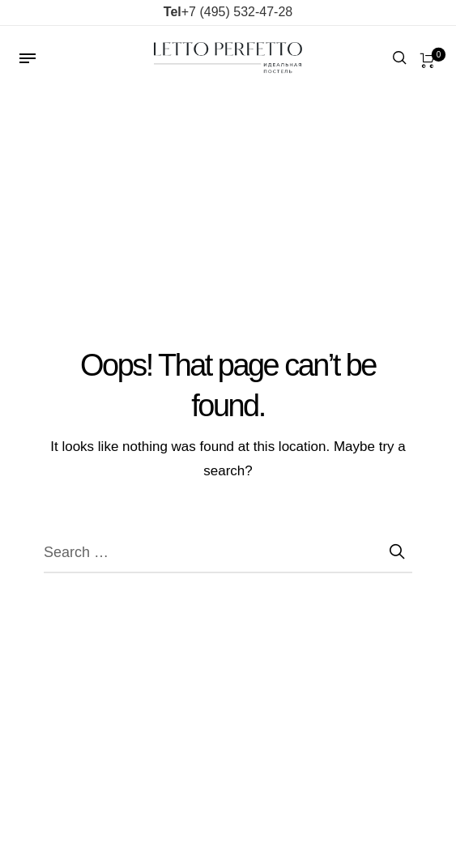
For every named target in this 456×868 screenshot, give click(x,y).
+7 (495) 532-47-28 (228, 12)
